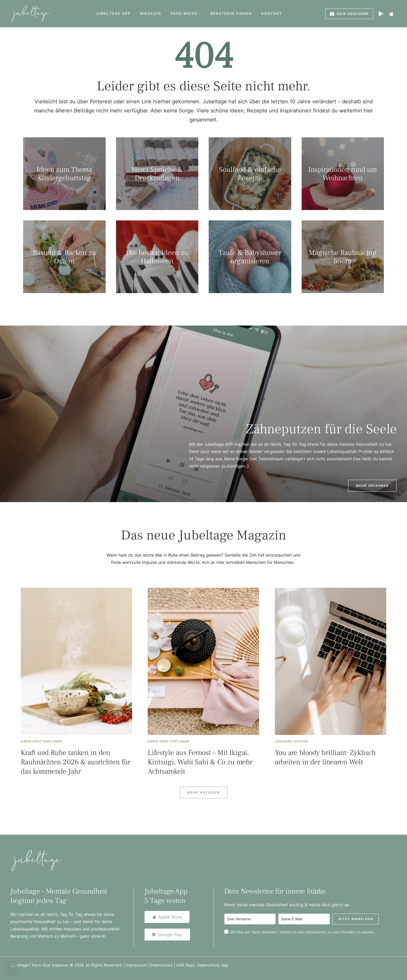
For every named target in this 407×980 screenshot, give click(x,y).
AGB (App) (187, 965)
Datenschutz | (163, 965)
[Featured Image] (76, 661)
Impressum (136, 965)
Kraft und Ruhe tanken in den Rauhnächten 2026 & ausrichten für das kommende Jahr (76, 762)
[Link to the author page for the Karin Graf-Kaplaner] (41, 741)
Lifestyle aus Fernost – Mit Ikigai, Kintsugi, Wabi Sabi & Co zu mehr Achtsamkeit (200, 762)
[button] (200, 14)
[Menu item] (113, 14)
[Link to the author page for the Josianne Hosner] (291, 741)
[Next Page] (204, 793)
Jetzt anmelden (355, 919)
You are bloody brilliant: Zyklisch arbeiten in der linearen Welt (325, 757)
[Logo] (30, 14)
